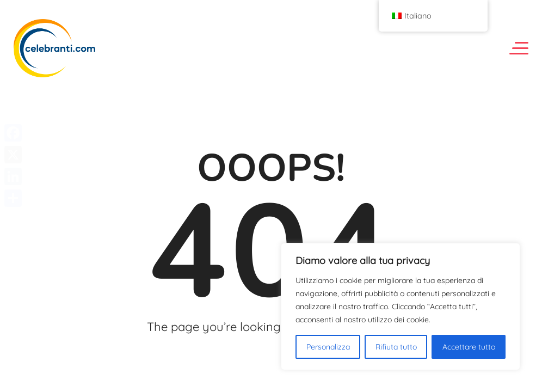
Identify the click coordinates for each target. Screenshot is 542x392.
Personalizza (328, 347)
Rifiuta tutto (396, 347)
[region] (401, 307)
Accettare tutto (469, 347)
